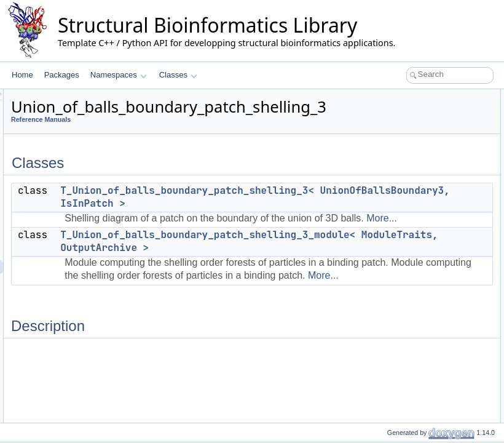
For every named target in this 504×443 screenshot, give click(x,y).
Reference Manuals (195, 119)
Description (385, 137)
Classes (178, 75)
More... (259, 230)
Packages (62, 75)
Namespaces (118, 75)
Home (22, 75)
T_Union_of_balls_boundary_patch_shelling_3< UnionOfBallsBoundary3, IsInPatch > (341, 197)
